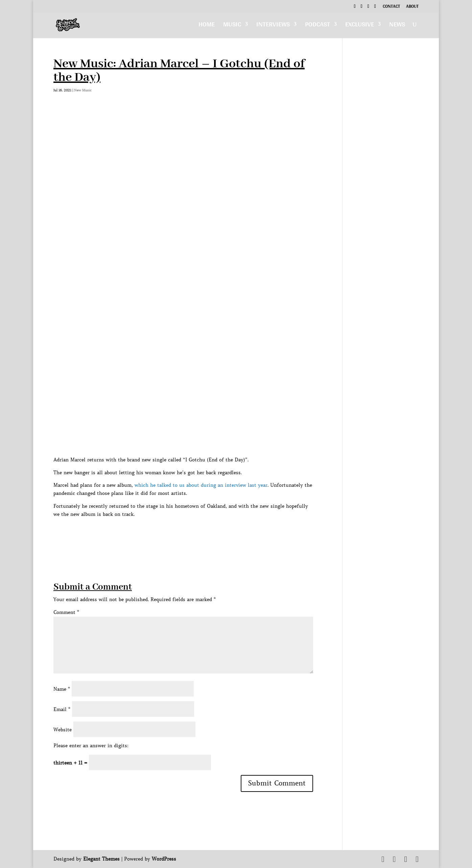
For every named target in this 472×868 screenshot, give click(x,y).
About (412, 7)
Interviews (273, 26)
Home (207, 26)
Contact (391, 7)
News (397, 26)
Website (63, 730)
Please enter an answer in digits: (91, 746)
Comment (66, 612)
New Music (83, 90)
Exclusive (360, 26)
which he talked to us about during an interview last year (201, 485)
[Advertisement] (176, 534)
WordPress (164, 859)
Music (232, 26)
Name (62, 689)
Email (62, 709)
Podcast (317, 26)
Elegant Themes (101, 859)
